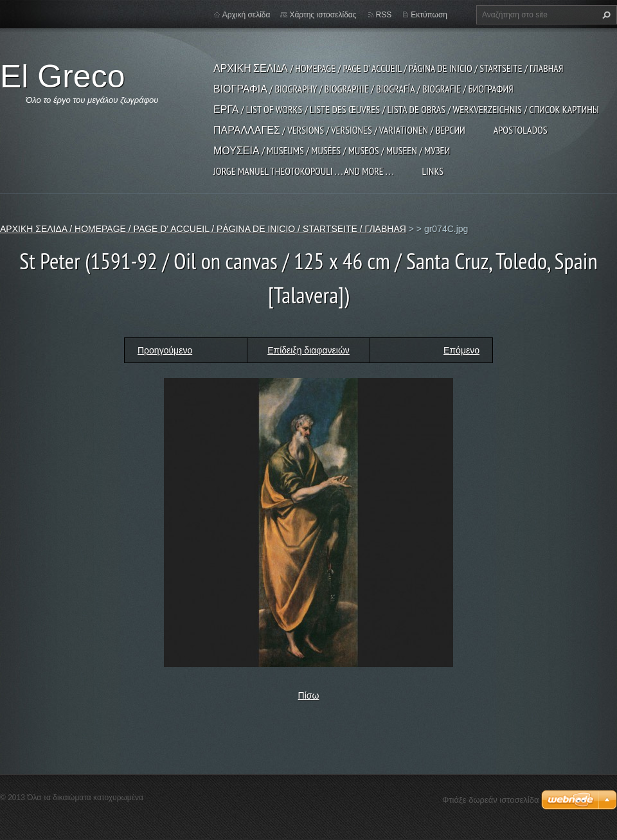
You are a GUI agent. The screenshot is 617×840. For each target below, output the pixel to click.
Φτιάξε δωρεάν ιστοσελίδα (490, 800)
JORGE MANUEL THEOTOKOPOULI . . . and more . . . (303, 171)
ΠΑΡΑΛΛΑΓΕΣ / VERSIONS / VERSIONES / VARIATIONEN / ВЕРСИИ (339, 130)
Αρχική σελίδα (246, 15)
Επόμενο (461, 350)
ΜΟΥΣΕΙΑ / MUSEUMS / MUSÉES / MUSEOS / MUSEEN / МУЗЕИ (332, 150)
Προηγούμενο (165, 350)
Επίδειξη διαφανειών (308, 350)
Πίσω (309, 695)
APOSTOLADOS (521, 130)
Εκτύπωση (429, 15)
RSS (384, 15)
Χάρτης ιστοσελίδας (323, 15)
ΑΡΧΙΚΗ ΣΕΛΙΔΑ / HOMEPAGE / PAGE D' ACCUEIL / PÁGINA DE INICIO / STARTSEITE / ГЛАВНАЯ (388, 68)
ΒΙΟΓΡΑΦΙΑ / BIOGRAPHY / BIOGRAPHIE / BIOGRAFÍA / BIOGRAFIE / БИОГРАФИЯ (363, 89)
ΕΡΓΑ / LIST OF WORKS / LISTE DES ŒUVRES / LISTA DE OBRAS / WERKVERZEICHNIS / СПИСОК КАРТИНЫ (406, 109)
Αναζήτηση (605, 15)
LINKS (433, 171)
